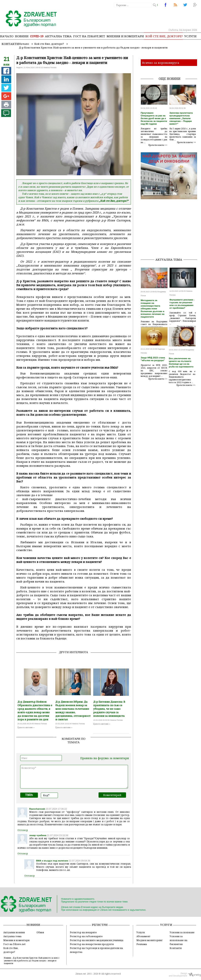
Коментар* (74, 777)
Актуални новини (14, 932)
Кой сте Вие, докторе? (164, 36)
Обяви (40, 932)
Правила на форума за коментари (105, 758)
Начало (7, 36)
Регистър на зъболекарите (86, 936)
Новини (22, 36)
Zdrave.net (81, 974)
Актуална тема (58, 36)
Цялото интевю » (26, 727)
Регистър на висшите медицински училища (97, 940)
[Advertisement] (171, 230)
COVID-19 (37, 36)
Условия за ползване (182, 932)
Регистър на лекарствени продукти (92, 944)
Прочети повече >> (158, 145)
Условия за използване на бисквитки (178, 940)
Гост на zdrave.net (89, 36)
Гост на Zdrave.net (14, 944)
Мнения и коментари (125, 36)
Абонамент (143, 936)
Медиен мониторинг (149, 940)
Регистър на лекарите (83, 932)
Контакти (10, 44)
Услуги (190, 36)
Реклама (142, 944)
